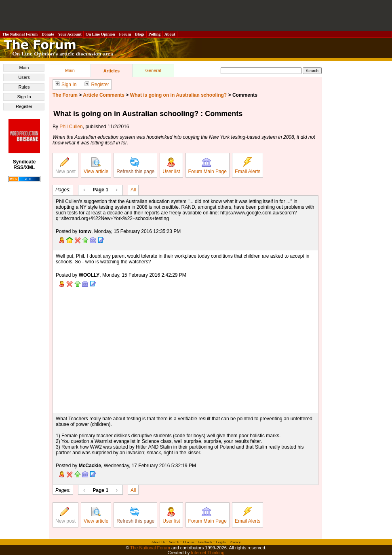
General (153, 70)
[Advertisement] (196, 15)
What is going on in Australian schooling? (179, 95)
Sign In (24, 97)
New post (65, 166)
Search (174, 542)
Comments (245, 95)
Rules (24, 87)
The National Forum (20, 34)
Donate (48, 34)
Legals (221, 542)
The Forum (65, 95)
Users (24, 77)
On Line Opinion (100, 34)
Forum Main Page (208, 166)
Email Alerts (248, 166)
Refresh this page (135, 166)
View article (96, 166)
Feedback (205, 542)
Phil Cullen (71, 127)
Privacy (235, 542)
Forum (125, 34)
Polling (155, 34)
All (133, 189)
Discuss (189, 542)
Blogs (140, 34)
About (170, 34)
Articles (112, 71)
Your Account (70, 34)
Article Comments (104, 95)
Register (24, 106)
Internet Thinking (208, 553)
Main (24, 68)
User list (171, 166)
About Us (159, 542)
